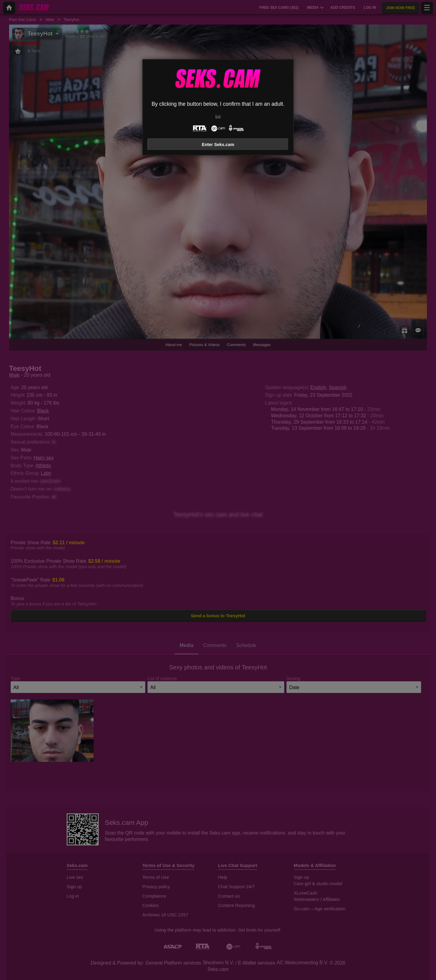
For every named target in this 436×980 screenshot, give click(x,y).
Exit (218, 117)
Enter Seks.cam (218, 145)
